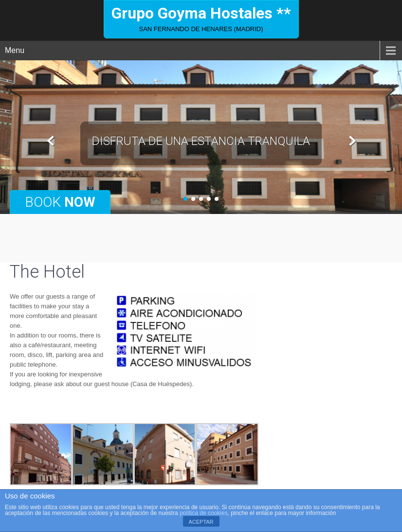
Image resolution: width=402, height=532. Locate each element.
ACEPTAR (201, 522)
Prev (51, 141)
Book (60, 202)
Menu (15, 50)
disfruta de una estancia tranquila (201, 141)
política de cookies (204, 513)
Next (351, 141)
